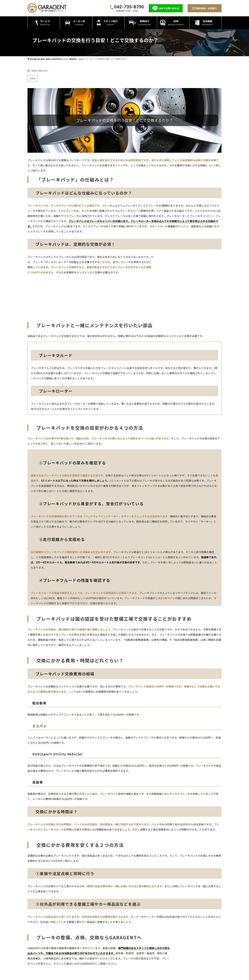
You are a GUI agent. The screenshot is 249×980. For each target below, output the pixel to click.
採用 (181, 947)
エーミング (125, 961)
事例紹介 (184, 941)
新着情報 (205, 947)
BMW (166, 945)
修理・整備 (125, 945)
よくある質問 (207, 953)
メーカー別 (165, 936)
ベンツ (166, 941)
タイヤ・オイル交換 (129, 953)
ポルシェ (168, 949)
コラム (32, 78)
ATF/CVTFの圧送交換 (130, 966)
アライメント (126, 957)
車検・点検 (125, 941)
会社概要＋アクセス (211, 936)
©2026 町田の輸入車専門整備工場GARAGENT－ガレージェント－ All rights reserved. (125, 977)
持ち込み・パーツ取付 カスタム (136, 949)
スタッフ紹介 (186, 936)
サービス (120, 936)
